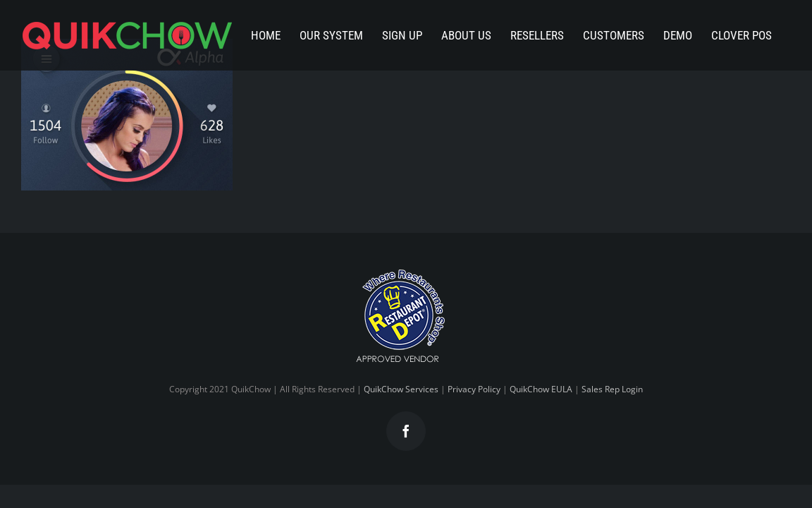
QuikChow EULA (541, 389)
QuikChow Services (401, 389)
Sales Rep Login (612, 389)
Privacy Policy (474, 389)
